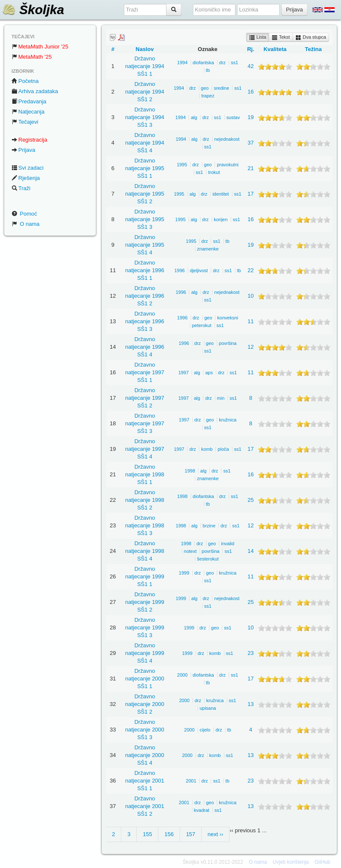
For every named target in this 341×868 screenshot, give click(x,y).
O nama (26, 224)
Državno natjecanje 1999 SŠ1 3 (145, 628)
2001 (191, 781)
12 (251, 347)
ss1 (234, 63)
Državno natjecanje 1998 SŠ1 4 (145, 551)
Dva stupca (311, 37)
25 (251, 500)
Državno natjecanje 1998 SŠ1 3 (145, 525)
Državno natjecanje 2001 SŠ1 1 (145, 781)
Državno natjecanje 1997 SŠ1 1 (145, 372)
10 (251, 296)
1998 (190, 471)
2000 (182, 675)
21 (251, 168)
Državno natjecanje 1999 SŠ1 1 (145, 576)
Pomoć (24, 214)
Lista (258, 37)
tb (208, 70)
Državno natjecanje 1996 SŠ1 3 (145, 321)
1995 (182, 165)
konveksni (228, 318)
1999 (184, 573)
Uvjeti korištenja (291, 862)
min (221, 398)
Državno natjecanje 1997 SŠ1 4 (145, 449)
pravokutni (228, 165)
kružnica (228, 420)
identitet (221, 194)
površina (228, 343)
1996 (179, 270)
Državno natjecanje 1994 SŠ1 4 (145, 143)
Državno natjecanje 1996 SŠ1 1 (145, 270)
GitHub (322, 862)
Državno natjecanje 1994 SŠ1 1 (145, 66)
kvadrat (202, 810)
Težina (313, 49)
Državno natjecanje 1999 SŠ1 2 (145, 602)
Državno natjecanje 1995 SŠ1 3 (145, 219)
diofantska (203, 63)
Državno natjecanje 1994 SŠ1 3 (145, 117)
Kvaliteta (275, 49)
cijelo (205, 730)
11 (251, 321)
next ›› (216, 834)
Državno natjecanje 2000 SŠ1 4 (145, 755)
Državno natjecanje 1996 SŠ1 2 (145, 296)
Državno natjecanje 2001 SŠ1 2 (145, 806)
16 (251, 92)
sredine (221, 88)
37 (251, 143)
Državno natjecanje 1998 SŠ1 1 (145, 474)
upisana (208, 708)
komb (207, 449)
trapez (208, 96)
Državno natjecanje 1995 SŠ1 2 (145, 194)
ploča (223, 449)
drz (222, 63)
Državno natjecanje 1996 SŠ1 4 (145, 347)
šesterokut (208, 559)
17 (251, 194)
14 (251, 551)
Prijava (23, 150)
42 (251, 66)
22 (251, 270)
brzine (209, 526)
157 (191, 834)
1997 (183, 373)
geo (205, 88)
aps (209, 373)
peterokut (202, 325)
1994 (182, 63)
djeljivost (199, 270)
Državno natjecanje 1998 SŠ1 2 (145, 500)
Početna (25, 81)
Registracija (29, 140)
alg (194, 117)
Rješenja (26, 178)
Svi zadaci (27, 168)
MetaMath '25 (32, 57)
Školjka (33, 10)
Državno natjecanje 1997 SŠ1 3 (145, 423)
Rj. (251, 49)
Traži (21, 188)
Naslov (145, 49)
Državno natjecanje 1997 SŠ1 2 (145, 398)
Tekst (281, 37)
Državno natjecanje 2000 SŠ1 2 (145, 704)
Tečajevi (25, 122)
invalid (228, 544)
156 (169, 834)
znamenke (208, 249)
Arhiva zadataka (35, 91)
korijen (221, 219)
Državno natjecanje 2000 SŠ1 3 (145, 730)
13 (251, 704)
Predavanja (29, 101)
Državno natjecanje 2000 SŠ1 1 (145, 679)
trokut (214, 172)
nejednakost (227, 139)
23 (251, 653)
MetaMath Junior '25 (40, 47)
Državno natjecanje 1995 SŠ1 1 (145, 168)
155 (147, 834)
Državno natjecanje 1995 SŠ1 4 (145, 245)
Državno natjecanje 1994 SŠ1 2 (145, 92)
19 (251, 117)
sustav (233, 117)
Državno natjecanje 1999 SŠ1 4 (145, 653)
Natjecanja (28, 112)
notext (190, 551)
